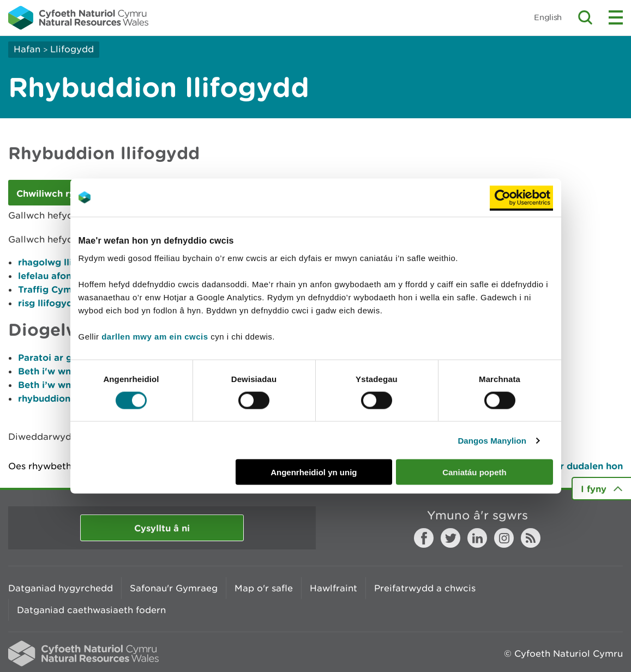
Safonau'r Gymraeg (174, 588)
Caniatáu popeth (474, 472)
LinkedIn (477, 538)
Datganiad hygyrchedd (61, 588)
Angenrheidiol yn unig (314, 472)
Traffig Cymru (50, 289)
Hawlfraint (333, 588)
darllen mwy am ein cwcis (155, 337)
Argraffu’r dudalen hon (571, 466)
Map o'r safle (264, 588)
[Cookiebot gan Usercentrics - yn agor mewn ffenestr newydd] (521, 197)
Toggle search (585, 17)
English (548, 17)
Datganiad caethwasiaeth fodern (91, 610)
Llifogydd (72, 49)
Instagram (504, 538)
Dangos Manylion (492, 440)
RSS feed (531, 538)
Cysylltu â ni (162, 528)
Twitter (450, 538)
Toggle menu (616, 17)
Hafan (27, 49)
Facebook (424, 538)
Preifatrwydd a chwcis (425, 588)
